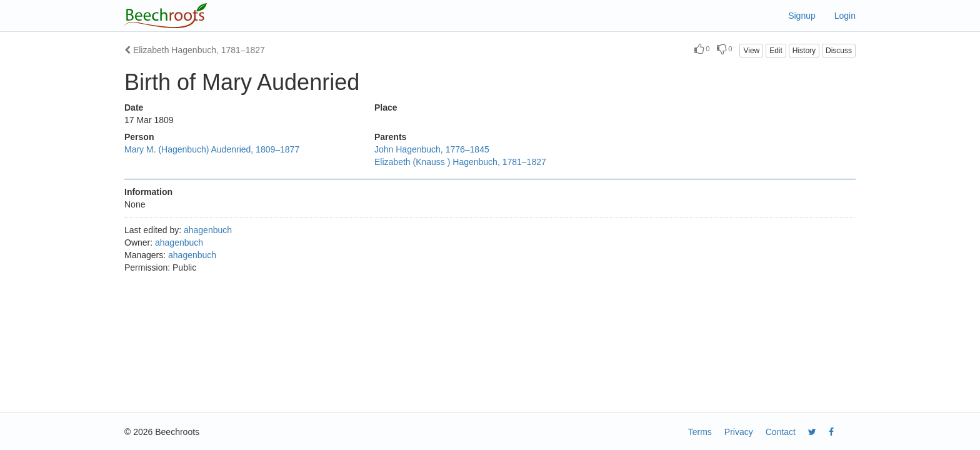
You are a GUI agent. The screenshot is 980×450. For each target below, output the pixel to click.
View (751, 51)
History (804, 51)
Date (134, 107)
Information (148, 192)
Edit (776, 51)
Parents (390, 137)
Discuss (839, 51)
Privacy (739, 432)
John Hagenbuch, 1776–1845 (432, 149)
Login (845, 16)
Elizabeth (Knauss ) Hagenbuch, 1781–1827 (460, 162)
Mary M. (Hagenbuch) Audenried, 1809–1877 (212, 149)
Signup (802, 16)
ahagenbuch (208, 230)
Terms (700, 432)
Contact (781, 432)
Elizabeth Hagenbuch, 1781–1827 (195, 50)
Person (139, 137)
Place (386, 107)
